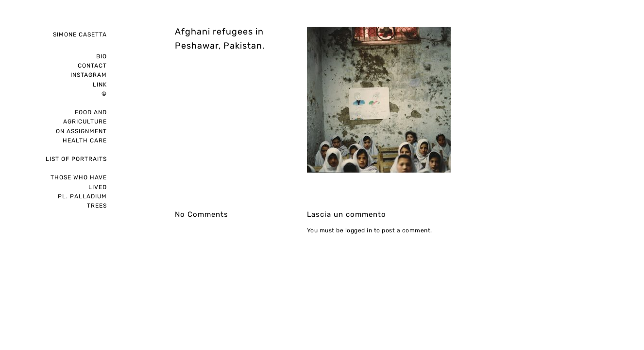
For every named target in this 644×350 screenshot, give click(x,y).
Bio (102, 56)
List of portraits (76, 159)
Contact (92, 66)
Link (100, 85)
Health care (85, 140)
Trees (97, 206)
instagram (89, 75)
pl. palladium (82, 196)
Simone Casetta (80, 35)
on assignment (81, 131)
